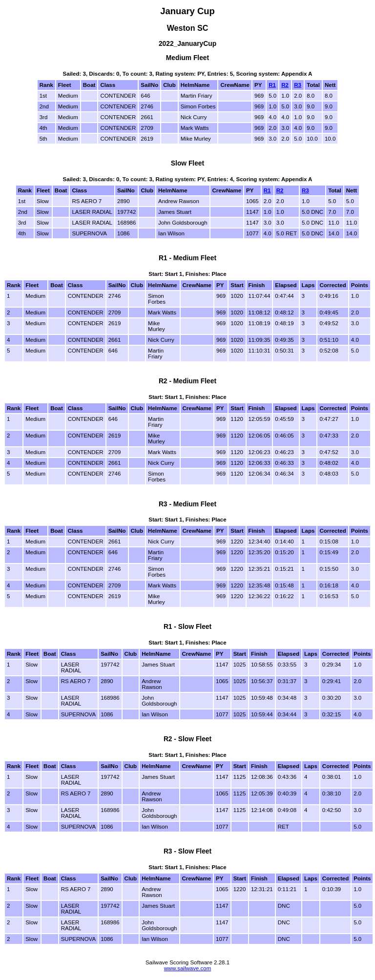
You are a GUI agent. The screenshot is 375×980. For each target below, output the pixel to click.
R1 (272, 85)
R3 (298, 85)
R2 (285, 85)
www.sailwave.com (188, 968)
